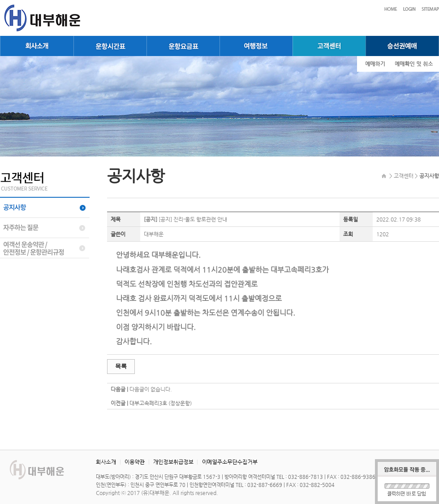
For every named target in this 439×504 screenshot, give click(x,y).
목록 (121, 366)
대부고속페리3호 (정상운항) (161, 403)
